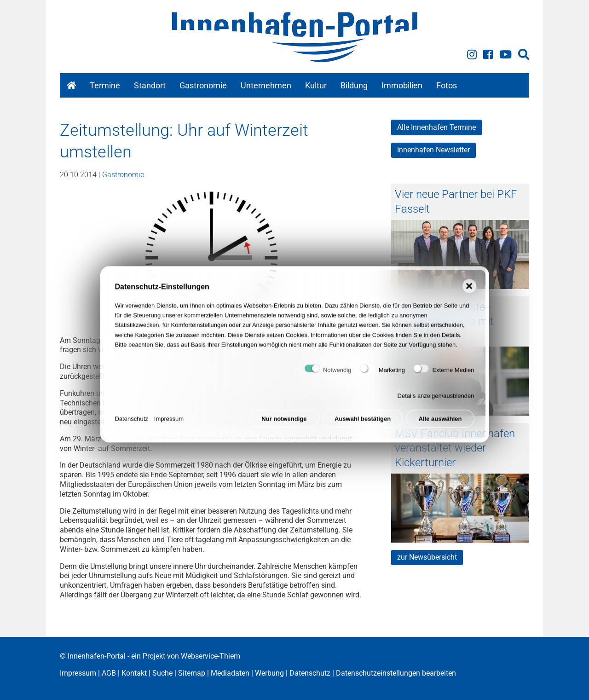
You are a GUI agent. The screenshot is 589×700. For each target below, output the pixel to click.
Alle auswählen (440, 422)
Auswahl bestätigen (363, 422)
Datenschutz (132, 422)
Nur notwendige (284, 422)
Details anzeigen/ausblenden (436, 399)
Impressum (169, 422)
